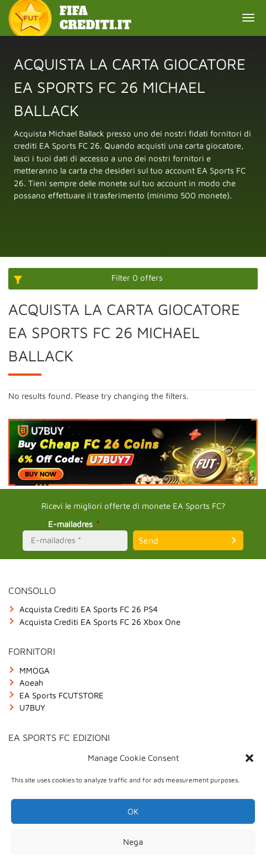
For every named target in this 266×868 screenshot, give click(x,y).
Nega (133, 842)
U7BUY (32, 707)
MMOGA (34, 670)
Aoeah (31, 683)
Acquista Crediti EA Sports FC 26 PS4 (89, 609)
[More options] (133, 279)
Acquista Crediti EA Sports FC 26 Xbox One (100, 622)
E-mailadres (75, 524)
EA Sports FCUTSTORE (62, 695)
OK (133, 811)
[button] (249, 758)
